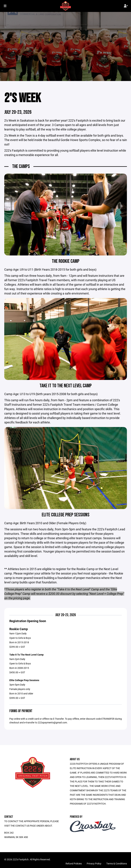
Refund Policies (74, 864)
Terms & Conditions (117, 864)
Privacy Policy (94, 864)
